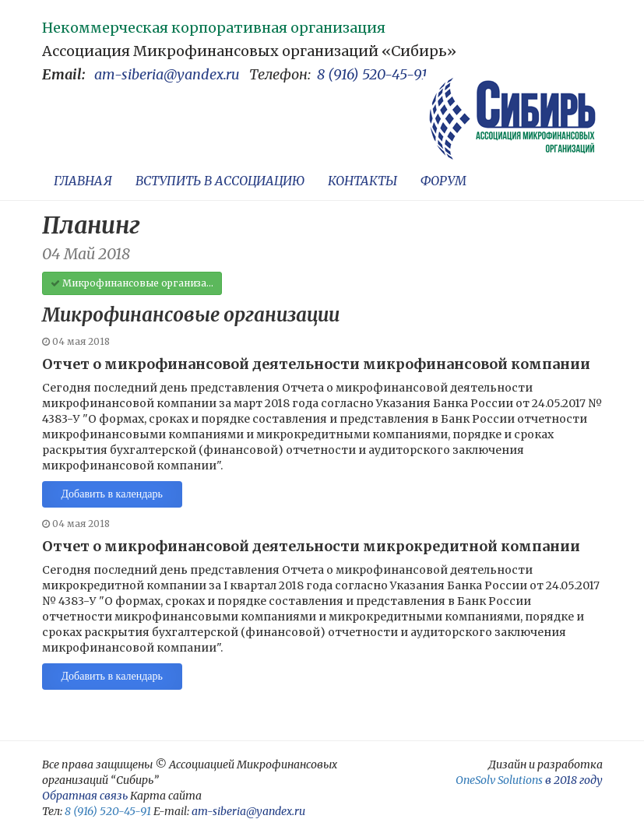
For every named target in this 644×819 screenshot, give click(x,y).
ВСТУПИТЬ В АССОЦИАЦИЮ (220, 181)
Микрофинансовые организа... (132, 283)
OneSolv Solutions (499, 780)
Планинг (91, 225)
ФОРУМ (443, 181)
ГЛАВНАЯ (83, 181)
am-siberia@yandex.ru (167, 74)
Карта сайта (166, 796)
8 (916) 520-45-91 (372, 74)
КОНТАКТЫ (362, 181)
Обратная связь (85, 796)
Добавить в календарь (112, 494)
